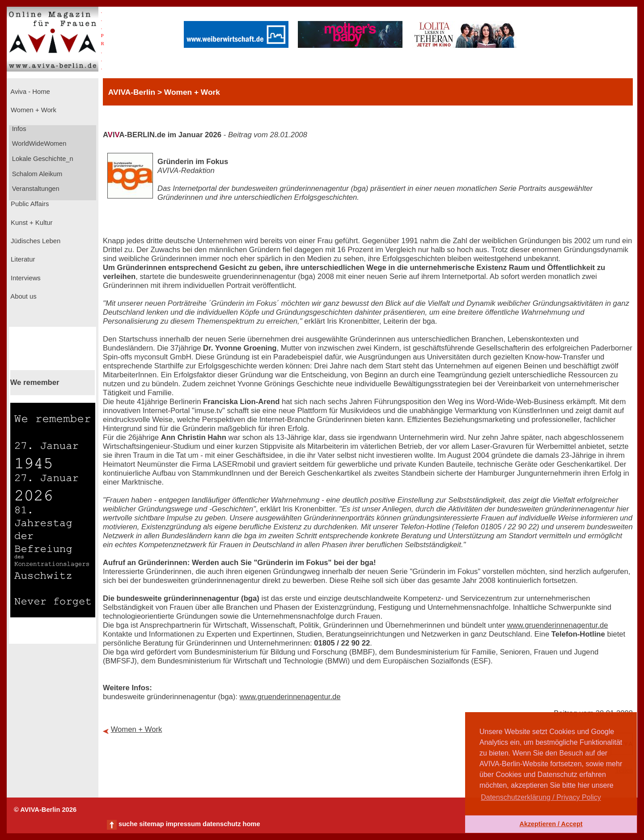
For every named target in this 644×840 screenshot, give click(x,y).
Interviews (25, 278)
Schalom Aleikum (36, 174)
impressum (183, 824)
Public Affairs (29, 204)
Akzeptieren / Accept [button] (551, 824)
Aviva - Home (30, 92)
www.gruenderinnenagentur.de (558, 625)
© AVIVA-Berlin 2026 (45, 810)
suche (128, 824)
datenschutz (222, 824)
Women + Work (33, 110)
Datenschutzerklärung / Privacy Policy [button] (541, 797)
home (251, 824)
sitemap (151, 824)
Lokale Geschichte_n (42, 159)
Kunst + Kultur (31, 223)
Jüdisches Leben (35, 241)
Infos (18, 129)
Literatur (22, 259)
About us (23, 296)
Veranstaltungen (35, 189)
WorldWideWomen (38, 144)
